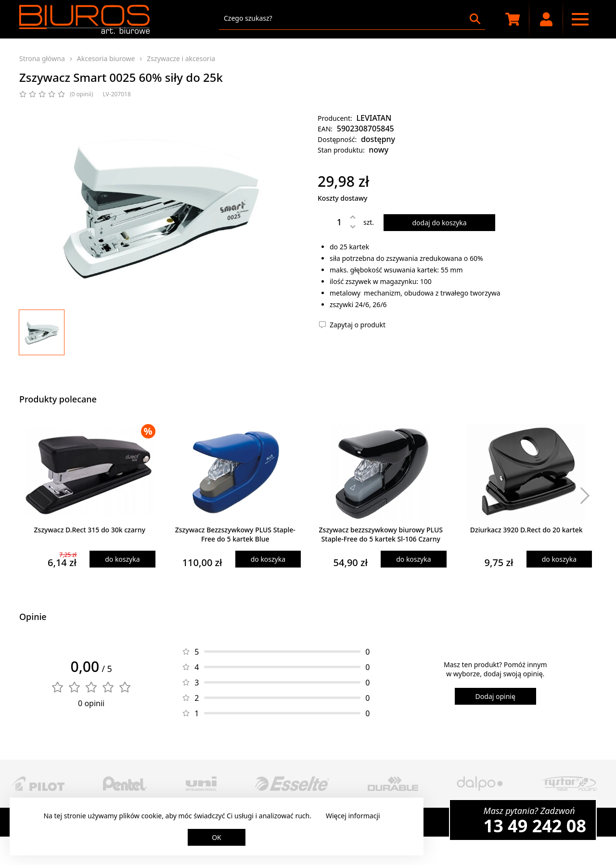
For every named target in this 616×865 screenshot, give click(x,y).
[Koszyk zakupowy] (513, 19)
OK (217, 837)
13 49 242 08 (535, 826)
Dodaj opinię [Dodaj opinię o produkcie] (495, 696)
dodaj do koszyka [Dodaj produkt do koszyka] (439, 223)
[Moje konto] (546, 19)
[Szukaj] (475, 19)
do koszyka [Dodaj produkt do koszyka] (122, 559)
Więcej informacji (353, 816)
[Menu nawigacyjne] (580, 19)
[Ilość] (332, 222)
